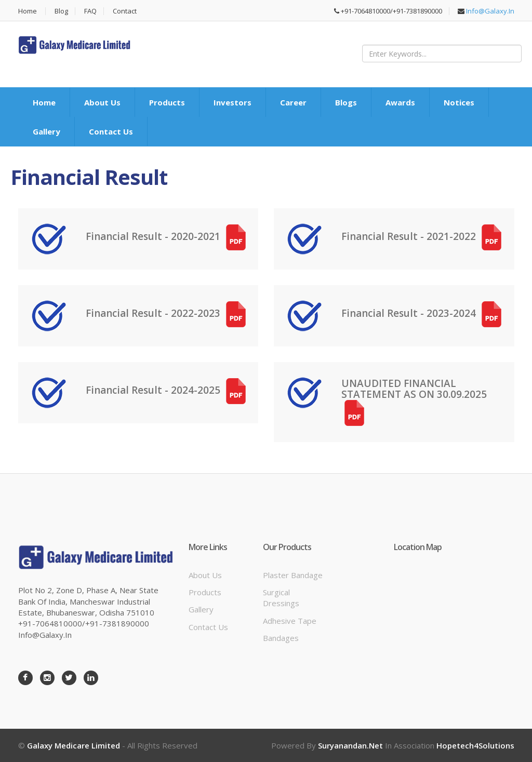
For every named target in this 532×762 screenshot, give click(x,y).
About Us (102, 102)
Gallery (46, 131)
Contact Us (111, 131)
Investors (232, 102)
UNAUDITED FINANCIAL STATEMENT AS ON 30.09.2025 (415, 398)
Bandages (281, 638)
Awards (400, 102)
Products (167, 102)
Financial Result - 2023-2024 (423, 313)
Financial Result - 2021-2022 (423, 236)
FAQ (90, 11)
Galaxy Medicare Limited (74, 745)
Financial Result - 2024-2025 (167, 390)
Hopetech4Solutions (475, 745)
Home (28, 11)
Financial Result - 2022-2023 (167, 313)
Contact (125, 11)
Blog (61, 11)
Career (293, 102)
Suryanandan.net (350, 745)
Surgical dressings (281, 598)
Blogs (346, 102)
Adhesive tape (290, 621)
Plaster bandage (293, 575)
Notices (459, 102)
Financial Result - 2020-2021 (167, 236)
